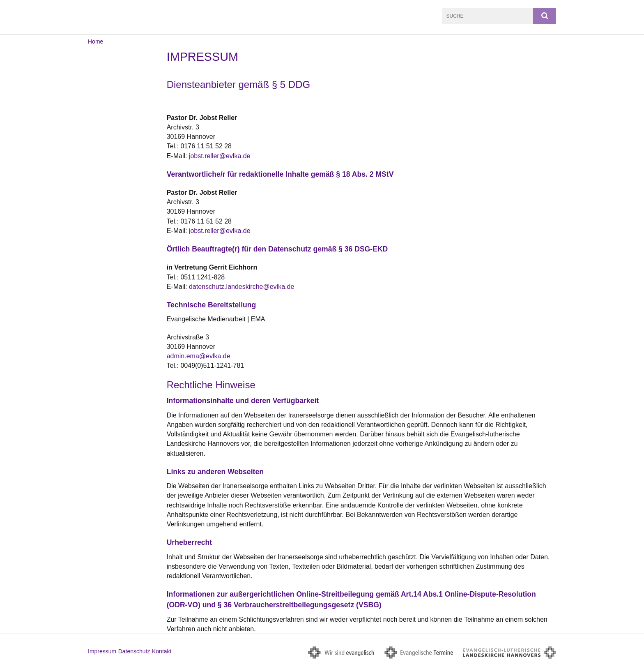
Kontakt (162, 651)
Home (95, 42)
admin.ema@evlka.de (199, 356)
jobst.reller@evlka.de (220, 156)
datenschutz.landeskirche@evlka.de (241, 287)
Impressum (102, 651)
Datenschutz (134, 651)
